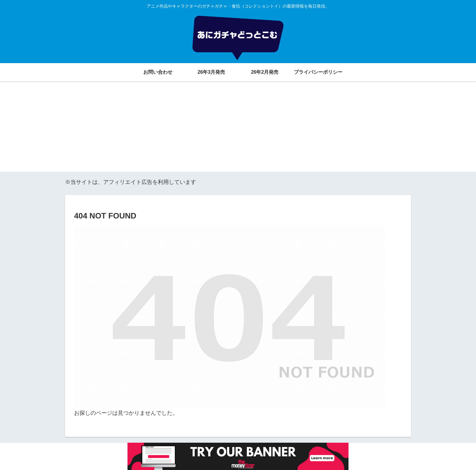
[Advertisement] (238, 129)
